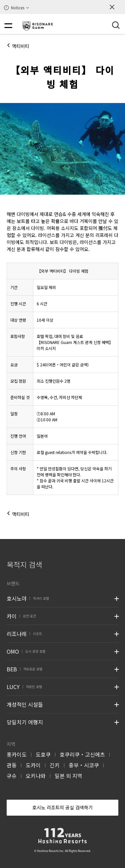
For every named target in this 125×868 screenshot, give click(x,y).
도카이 (33, 765)
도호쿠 (43, 754)
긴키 (55, 765)
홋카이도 (17, 754)
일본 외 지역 (68, 776)
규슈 (12, 776)
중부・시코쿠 (84, 765)
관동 (12, 765)
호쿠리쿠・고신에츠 (82, 754)
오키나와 (36, 776)
